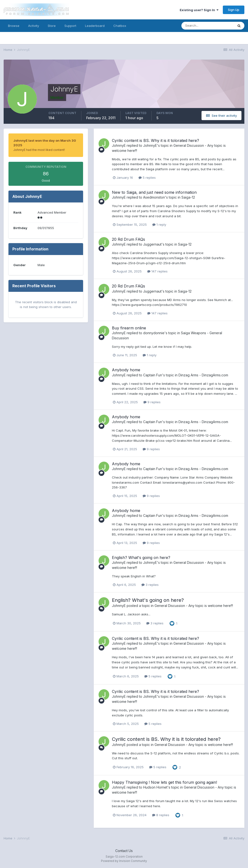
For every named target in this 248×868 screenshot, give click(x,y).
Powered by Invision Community (124, 861)
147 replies (157, 271)
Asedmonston (154, 197)
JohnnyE (119, 145)
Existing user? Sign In (199, 10)
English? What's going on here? (141, 558)
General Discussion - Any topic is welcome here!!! (194, 606)
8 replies (161, 815)
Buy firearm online (129, 328)
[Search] (208, 26)
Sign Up (234, 10)
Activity (34, 26)
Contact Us (124, 851)
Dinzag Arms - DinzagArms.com (203, 375)
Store (52, 26)
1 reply (159, 225)
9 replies (152, 402)
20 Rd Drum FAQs (128, 239)
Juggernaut (152, 244)
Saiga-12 (188, 197)
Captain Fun (153, 375)
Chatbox (120, 26)
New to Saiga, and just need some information (154, 192)
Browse (14, 26)
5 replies (147, 178)
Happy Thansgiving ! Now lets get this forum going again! (164, 782)
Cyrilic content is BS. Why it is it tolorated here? (155, 140)
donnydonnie (154, 333)
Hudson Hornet (155, 787)
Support (70, 26)
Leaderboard (95, 26)
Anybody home (126, 370)
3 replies (150, 585)
